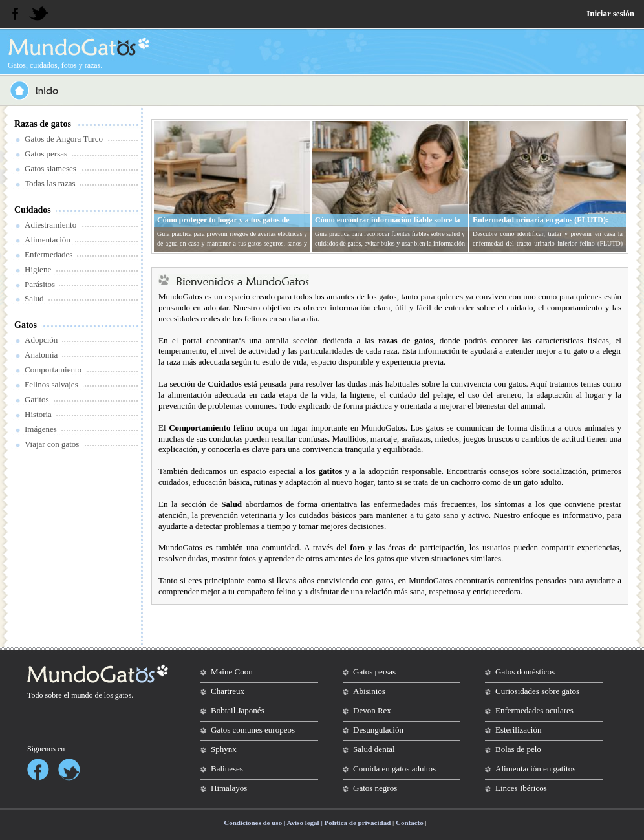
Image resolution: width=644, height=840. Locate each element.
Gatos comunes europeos (253, 730)
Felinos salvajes (51, 384)
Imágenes (41, 429)
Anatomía (41, 355)
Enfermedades (48, 254)
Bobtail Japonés (238, 710)
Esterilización (518, 730)
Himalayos (229, 788)
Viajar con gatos (52, 444)
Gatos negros (375, 788)
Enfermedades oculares (534, 710)
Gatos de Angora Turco (64, 139)
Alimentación (48, 240)
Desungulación (378, 730)
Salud (34, 298)
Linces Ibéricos (521, 788)
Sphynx (224, 749)
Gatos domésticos (525, 672)
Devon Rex (372, 710)
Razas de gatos (43, 124)
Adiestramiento (50, 225)
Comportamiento (53, 370)
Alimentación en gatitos (535, 769)
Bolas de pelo (518, 749)
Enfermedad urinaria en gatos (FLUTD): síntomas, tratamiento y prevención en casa (544, 225)
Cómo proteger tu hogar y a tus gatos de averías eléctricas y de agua (223, 225)
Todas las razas (50, 183)
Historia (38, 414)
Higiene (38, 269)
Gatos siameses (50, 168)
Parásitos (40, 284)
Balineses (227, 769)
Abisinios (369, 691)
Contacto (410, 823)
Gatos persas (46, 154)
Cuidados (33, 210)
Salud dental (374, 749)
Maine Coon (232, 672)
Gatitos (37, 399)
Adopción (41, 340)
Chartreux (228, 691)
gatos (123, 695)
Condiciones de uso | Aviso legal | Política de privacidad (307, 823)
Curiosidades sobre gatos (537, 691)
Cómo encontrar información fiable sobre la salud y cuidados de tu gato (388, 225)
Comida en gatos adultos (394, 769)
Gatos (26, 325)
